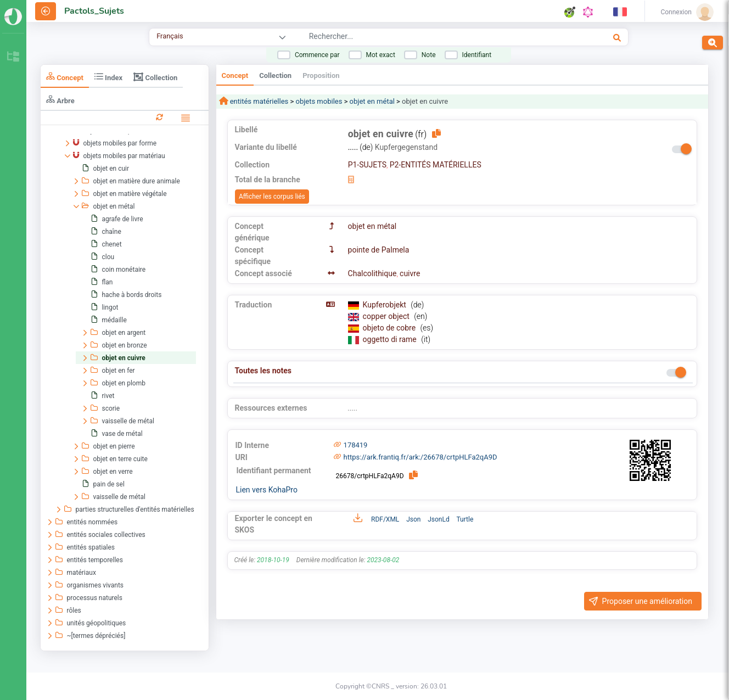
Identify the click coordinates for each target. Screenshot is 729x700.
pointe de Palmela (379, 250)
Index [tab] (108, 77)
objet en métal (372, 101)
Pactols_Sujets (94, 11)
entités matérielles (259, 101)
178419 (356, 445)
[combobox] (425, 38)
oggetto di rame (391, 339)
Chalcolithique (372, 273)
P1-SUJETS (367, 165)
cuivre (410, 273)
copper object (387, 316)
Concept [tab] (65, 77)
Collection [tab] (155, 77)
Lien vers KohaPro (267, 490)
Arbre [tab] (60, 100)
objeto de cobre (390, 328)
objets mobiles (319, 101)
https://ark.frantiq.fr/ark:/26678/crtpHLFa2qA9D (420, 457)
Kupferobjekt (386, 305)
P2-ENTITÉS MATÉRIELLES (436, 165)
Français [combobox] (170, 36)
